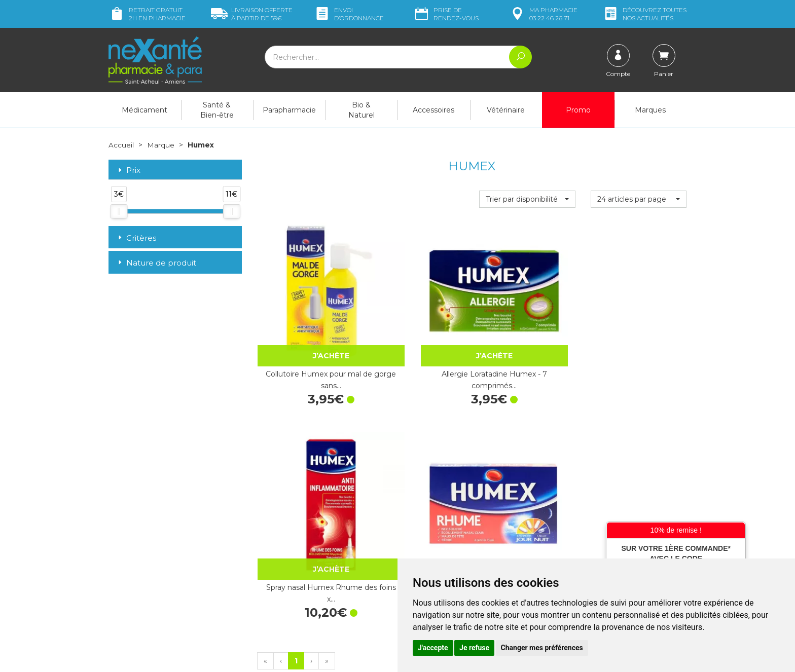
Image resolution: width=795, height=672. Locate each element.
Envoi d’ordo (349, 14)
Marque (161, 145)
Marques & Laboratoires (296, 540)
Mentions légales (433, 545)
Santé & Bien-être (217, 110)
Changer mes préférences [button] (542, 648)
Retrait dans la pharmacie (595, 465)
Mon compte (130, 598)
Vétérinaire (506, 110)
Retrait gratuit (147, 14)
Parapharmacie (289, 110)
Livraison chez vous (585, 474)
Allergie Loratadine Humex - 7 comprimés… (416, 327)
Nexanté (276, 657)
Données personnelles (442, 554)
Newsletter (275, 549)
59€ (252, 14)
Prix (128, 170)
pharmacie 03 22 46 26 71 (543, 14)
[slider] (119, 211)
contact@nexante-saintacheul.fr (162, 573)
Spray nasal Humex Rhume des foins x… (527, 327)
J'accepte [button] (433, 648)
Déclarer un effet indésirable (452, 527)
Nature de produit (156, 263)
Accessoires (433, 110)
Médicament (144, 110)
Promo (578, 110)
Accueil (121, 145)
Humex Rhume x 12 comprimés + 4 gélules (638, 327)
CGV (412, 536)
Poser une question (140, 589)
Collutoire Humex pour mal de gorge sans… (305, 327)
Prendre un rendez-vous (445, 517)
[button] (527, 199)
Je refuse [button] (474, 648)
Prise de (446, 14)
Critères (136, 237)
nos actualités (644, 14)
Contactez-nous (432, 508)
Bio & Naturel (362, 110)
